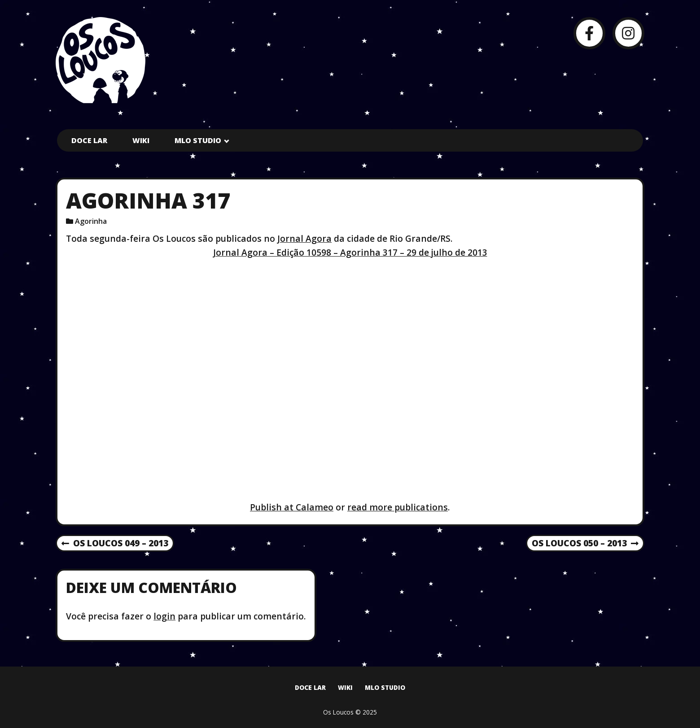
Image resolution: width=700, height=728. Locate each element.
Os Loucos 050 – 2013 (585, 544)
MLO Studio (198, 140)
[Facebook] (589, 33)
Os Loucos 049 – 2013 (115, 544)
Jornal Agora (304, 238)
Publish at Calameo (292, 507)
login (164, 616)
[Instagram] (628, 33)
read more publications (398, 507)
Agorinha (91, 221)
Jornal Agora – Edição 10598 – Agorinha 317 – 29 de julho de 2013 (350, 252)
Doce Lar (89, 140)
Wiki (141, 140)
